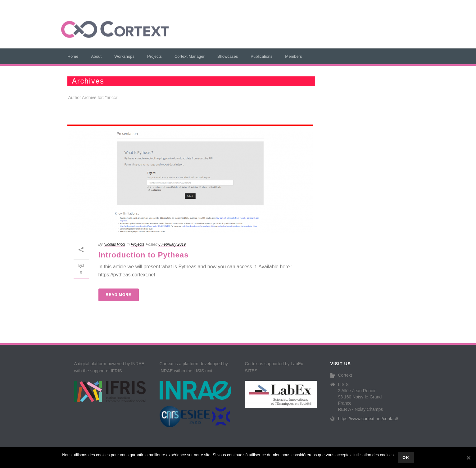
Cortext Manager (190, 56)
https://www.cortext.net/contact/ (368, 419)
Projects (154, 56)
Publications (261, 56)
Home (73, 56)
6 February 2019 (172, 244)
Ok (406, 458)
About (96, 56)
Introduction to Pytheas (144, 255)
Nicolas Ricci (114, 244)
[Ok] (468, 458)
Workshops (124, 56)
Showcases (228, 56)
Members (293, 56)
